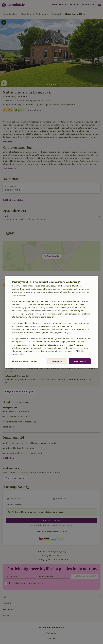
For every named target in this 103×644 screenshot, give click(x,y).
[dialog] (51, 322)
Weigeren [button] (57, 361)
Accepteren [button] (80, 361)
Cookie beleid (18, 354)
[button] (24, 361)
